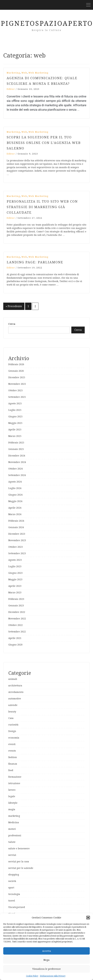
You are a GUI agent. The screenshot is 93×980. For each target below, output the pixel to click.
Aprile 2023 (15, 586)
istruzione (14, 783)
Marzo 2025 (15, 436)
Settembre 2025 (17, 397)
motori (12, 829)
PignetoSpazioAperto (47, 24)
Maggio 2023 (15, 579)
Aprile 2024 (15, 508)
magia (12, 809)
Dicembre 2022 (17, 612)
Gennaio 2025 (16, 449)
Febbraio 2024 (16, 521)
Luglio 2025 (15, 410)
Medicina (14, 822)
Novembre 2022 (17, 619)
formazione (15, 777)
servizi (12, 855)
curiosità (13, 725)
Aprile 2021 (15, 638)
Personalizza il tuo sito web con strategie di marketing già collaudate (42, 207)
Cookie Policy (32, 976)
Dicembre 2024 (17, 456)
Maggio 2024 (15, 501)
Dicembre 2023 (17, 534)
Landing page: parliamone (35, 262)
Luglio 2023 (15, 566)
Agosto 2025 (15, 403)
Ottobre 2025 (15, 390)
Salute (12, 842)
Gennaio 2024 (16, 527)
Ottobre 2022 (15, 625)
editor (11, 89)
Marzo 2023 (15, 592)
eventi (12, 744)
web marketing (39, 73)
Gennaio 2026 (16, 371)
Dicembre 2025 (17, 377)
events (12, 751)
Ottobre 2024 (15, 469)
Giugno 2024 (15, 495)
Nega (46, 960)
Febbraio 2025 (16, 443)
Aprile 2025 (15, 430)
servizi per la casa (19, 862)
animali (13, 679)
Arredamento (16, 692)
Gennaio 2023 (16, 606)
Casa (11, 718)
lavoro (12, 790)
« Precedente (14, 306)
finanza (13, 764)
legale (12, 796)
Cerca (12, 324)
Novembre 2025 (17, 384)
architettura (15, 686)
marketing (13, 73)
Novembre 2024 (17, 462)
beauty (12, 712)
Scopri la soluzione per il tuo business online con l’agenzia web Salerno (44, 143)
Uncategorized (17, 907)
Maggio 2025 (15, 423)
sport (11, 888)
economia (14, 738)
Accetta (47, 951)
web (24, 73)
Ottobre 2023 (15, 547)
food (11, 770)
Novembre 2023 (17, 540)
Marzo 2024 (15, 514)
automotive (15, 699)
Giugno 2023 (15, 573)
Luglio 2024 (15, 488)
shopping (14, 875)
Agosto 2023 (15, 560)
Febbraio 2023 (16, 599)
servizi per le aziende (21, 868)
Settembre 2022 (17, 632)
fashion (13, 757)
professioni (15, 835)
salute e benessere (19, 848)
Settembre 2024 (17, 475)
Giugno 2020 (15, 645)
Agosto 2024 (15, 482)
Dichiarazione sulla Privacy (53, 976)
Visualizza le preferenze (46, 969)
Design (12, 731)
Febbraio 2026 (16, 364)
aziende (13, 705)
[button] (88, 918)
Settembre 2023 (17, 553)
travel (12, 901)
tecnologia (14, 894)
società (12, 881)
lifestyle (13, 803)
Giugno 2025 (15, 417)
